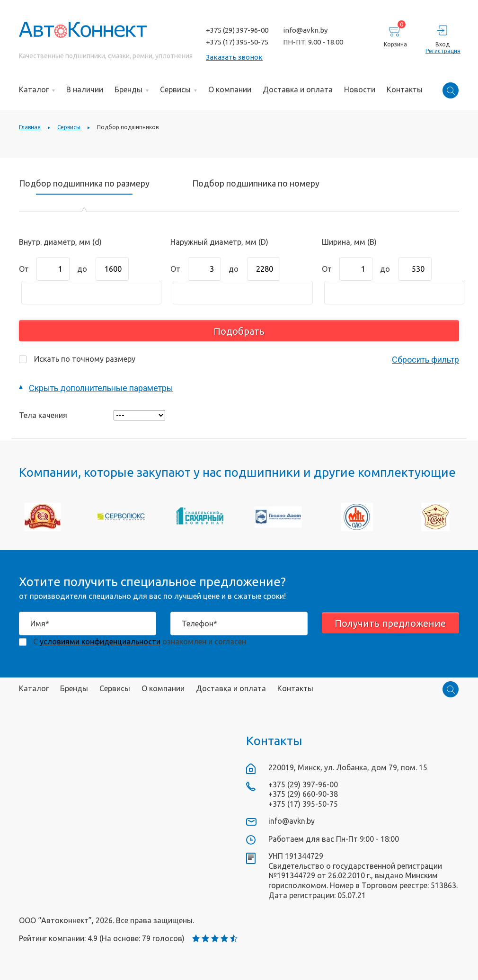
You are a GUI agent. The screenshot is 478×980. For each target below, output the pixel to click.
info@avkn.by (305, 30)
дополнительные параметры (101, 388)
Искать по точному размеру (77, 359)
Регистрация (442, 51)
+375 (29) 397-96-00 (237, 30)
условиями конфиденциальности (100, 641)
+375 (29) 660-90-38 (303, 794)
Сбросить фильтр (425, 360)
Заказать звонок (234, 57)
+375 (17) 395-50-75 (237, 42)
